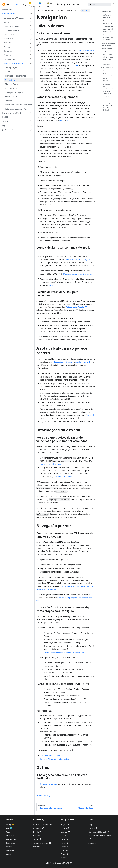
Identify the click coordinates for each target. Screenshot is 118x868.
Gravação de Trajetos (14, 92)
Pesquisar (8, 55)
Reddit (62, 121)
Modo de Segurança (85, 50)
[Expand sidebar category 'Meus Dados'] (31, 34)
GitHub (77, 4)
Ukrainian (66, 839)
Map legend (11, 839)
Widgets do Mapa (11, 30)
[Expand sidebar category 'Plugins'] (31, 47)
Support (92, 843)
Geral (7, 72)
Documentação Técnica (12, 113)
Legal (5, 125)
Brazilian (66, 850)
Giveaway (10, 850)
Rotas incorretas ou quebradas (108, 22)
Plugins (7, 47)
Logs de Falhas (12, 88)
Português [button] (63, 4)
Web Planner (9, 59)
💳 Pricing (32, 4)
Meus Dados (9, 34)
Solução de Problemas (13, 63)
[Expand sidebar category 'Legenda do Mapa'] (31, 26)
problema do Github (84, 362)
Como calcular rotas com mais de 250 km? (108, 29)
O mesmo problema (49, 784)
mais (69, 121)
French (65, 828)
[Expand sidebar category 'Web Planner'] (31, 59)
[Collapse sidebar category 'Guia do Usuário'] (31, 14)
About (8, 854)
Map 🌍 (9, 828)
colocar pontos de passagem (77, 259)
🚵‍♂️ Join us (50, 4)
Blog (24, 4)
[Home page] (39, 11)
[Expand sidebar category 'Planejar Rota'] (31, 43)
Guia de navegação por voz (52, 756)
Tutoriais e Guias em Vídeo (17, 109)
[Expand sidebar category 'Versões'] (31, 121)
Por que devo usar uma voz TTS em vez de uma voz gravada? (108, 76)
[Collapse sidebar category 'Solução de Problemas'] (31, 63)
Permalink (90, 415)
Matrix (37, 847)
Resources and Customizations (19, 105)
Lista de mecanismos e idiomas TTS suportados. (64, 653)
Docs (17, 4)
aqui (51, 285)
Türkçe (65, 858)
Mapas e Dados (12, 84)
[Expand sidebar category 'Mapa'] (31, 22)
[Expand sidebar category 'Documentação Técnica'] (31, 113)
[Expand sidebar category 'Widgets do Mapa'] (31, 30)
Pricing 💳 (10, 825)
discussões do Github (63, 362)
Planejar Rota (10, 43)
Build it (5, 117)
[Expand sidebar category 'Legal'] (31, 125)
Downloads (10, 843)
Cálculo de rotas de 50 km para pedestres (108, 37)
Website (9, 101)
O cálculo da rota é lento (107, 16)
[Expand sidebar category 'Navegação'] (31, 39)
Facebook (38, 836)
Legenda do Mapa (12, 26)
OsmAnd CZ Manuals (99, 832)
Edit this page (44, 795)
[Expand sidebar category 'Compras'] (31, 51)
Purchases (10, 836)
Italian (65, 836)
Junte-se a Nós (9, 130)
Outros (103, 99)
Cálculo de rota (106, 12)
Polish (64, 843)
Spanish (65, 847)
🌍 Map (41, 4)
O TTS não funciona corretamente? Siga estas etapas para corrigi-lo (108, 90)
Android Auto (11, 97)
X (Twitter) (39, 828)
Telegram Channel (42, 843)
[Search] (100, 4)
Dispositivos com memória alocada (78, 274)
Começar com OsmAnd (14, 18)
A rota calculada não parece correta (108, 44)
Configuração (11, 68)
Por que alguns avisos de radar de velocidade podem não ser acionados (108, 59)
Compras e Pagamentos (16, 76)
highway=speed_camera (51, 464)
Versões (6, 121)
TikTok (37, 839)
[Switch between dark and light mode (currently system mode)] (114, 4)
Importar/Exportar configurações (54, 759)
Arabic (65, 854)
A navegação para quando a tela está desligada (108, 106)
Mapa (6, 22)
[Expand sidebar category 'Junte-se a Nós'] (31, 130)
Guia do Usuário (9, 14)
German (65, 832)
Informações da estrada (106, 50)
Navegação (9, 39)
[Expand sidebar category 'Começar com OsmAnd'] (31, 18)
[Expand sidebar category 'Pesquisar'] (31, 55)
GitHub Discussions (43, 825)
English (65, 825)
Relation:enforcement (64, 477)
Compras (8, 51)
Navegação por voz (108, 68)
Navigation (10, 80)
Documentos (8, 10)
